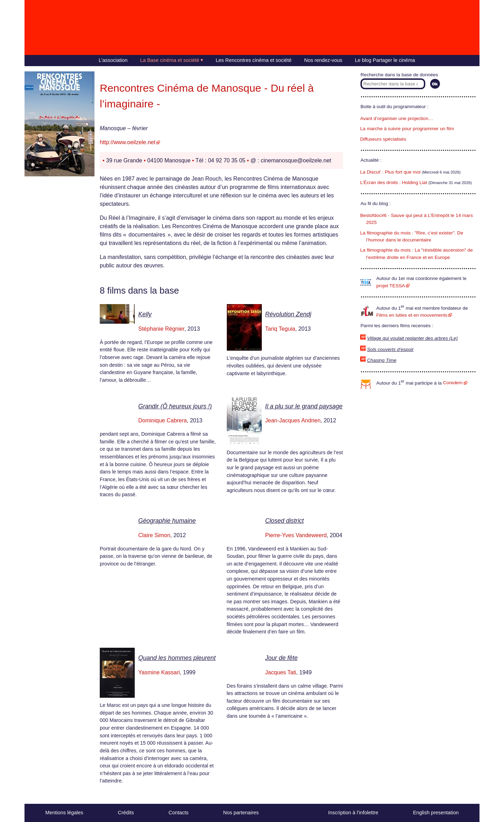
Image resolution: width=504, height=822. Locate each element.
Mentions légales (64, 813)
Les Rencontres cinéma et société (254, 60)
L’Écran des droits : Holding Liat (394, 182)
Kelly (145, 314)
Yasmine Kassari (159, 672)
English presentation (436, 813)
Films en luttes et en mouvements (412, 315)
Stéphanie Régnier (161, 329)
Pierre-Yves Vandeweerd (296, 535)
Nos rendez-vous (323, 60)
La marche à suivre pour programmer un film (407, 129)
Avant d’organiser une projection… (397, 118)
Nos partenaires (241, 813)
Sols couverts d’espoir (390, 349)
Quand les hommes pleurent (177, 658)
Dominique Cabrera (163, 420)
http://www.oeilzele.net (128, 142)
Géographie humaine (167, 521)
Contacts (179, 813)
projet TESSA (391, 286)
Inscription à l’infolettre (353, 813)
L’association (113, 60)
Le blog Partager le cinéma (385, 60)
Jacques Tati (281, 672)
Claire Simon (154, 535)
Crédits (126, 813)
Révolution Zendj (288, 314)
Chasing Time (382, 360)
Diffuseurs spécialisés (383, 139)
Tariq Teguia (280, 329)
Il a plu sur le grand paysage (304, 406)
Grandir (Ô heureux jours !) (175, 406)
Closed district (285, 521)
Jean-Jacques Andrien (293, 420)
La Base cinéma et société (170, 60)
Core (453, 383)
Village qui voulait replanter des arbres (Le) (412, 338)
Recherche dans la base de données (399, 75)
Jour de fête (282, 658)
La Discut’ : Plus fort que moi (390, 172)
